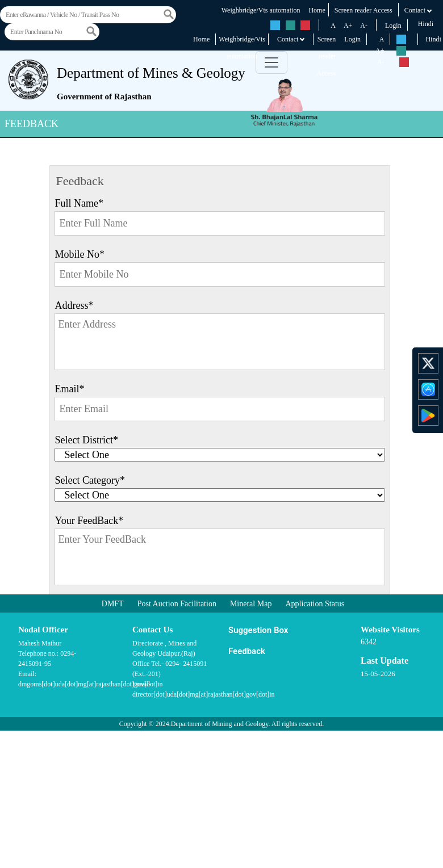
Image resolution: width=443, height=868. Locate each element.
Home (317, 10)
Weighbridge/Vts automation (261, 10)
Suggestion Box (258, 630)
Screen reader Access (363, 10)
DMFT (113, 604)
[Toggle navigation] (271, 62)
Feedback (247, 651)
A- (364, 26)
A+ (348, 26)
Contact (418, 10)
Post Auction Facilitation (177, 604)
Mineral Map (251, 604)
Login (393, 26)
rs (275, 25)
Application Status (315, 604)
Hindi (426, 24)
